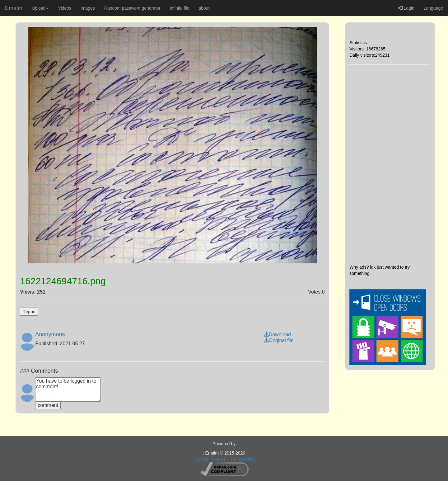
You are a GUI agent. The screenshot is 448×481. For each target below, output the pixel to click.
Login (406, 8)
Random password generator (132, 8)
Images (88, 8)
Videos (65, 8)
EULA (217, 459)
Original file (279, 340)
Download (277, 335)
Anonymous (50, 334)
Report (29, 312)
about (204, 8)
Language (433, 8)
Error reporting (240, 459)
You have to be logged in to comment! (68, 389)
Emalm (14, 8)
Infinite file (179, 8)
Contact (201, 459)
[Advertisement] (390, 164)
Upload (40, 8)
